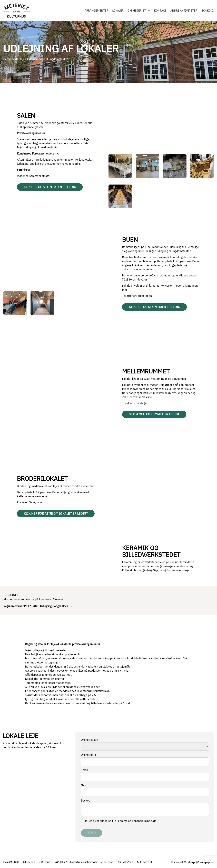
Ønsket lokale (90, 740)
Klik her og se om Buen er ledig (154, 307)
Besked (86, 801)
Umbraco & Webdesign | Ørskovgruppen (193, 862)
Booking (208, 11)
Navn (84, 785)
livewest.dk (144, 862)
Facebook (107, 862)
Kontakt (160, 11)
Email (84, 770)
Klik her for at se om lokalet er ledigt (56, 513)
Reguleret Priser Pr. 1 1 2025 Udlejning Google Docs (38, 606)
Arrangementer (96, 11)
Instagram (125, 862)
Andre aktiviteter (184, 11)
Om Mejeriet (139, 11)
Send (92, 833)
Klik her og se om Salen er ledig (50, 187)
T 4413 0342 (60, 862)
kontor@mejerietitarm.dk (95, 691)
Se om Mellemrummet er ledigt (154, 414)
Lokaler (118, 11)
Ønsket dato (88, 755)
